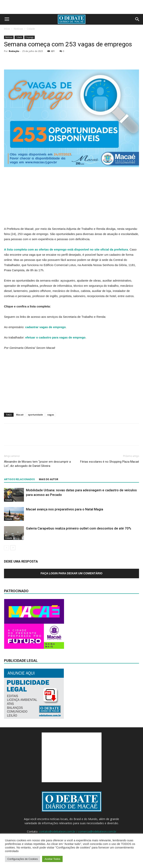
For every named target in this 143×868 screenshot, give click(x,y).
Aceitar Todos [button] (52, 859)
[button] (137, 19)
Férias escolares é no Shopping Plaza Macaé (110, 462)
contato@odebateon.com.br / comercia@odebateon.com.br (78, 831)
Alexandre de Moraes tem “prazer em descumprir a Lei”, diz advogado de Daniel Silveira (37, 464)
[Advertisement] (72, 7)
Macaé (20, 415)
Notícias (18, 29)
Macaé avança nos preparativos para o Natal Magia (65, 509)
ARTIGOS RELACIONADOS (19, 479)
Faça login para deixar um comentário (72, 573)
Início (7, 29)
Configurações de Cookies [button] (23, 859)
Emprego (30, 37)
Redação (14, 51)
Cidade (31, 29)
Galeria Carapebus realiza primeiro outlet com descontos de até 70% (79, 528)
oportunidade (35, 415)
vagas (51, 415)
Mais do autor (49, 479)
